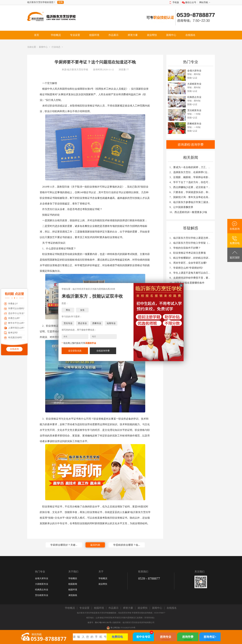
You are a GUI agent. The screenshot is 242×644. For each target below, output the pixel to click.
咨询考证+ (210, 637)
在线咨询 (14, 349)
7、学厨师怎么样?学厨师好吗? (186, 268)
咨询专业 (166, 637)
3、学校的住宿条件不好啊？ (185, 248)
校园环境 (73, 590)
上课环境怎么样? (16, 328)
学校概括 (73, 578)
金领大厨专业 (42, 578)
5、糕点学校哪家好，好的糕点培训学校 (191, 258)
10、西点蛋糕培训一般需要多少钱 (188, 212)
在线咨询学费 (103, 351)
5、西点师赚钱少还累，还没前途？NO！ (192, 187)
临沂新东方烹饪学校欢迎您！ (41, 2)
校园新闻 (73, 584)
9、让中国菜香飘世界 (181, 207)
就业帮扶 (103, 584)
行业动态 (56, 47)
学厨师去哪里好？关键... (64, 545)
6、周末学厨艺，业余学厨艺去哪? (188, 263)
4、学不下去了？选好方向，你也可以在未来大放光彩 (199, 182)
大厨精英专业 (42, 584)
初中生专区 (143, 637)
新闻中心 (43, 47)
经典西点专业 (42, 590)
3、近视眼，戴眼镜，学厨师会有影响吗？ (193, 177)
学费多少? (13, 304)
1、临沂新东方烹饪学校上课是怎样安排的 (193, 238)
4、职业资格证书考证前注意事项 (188, 253)
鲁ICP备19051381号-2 (104, 622)
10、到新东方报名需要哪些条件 (187, 283)
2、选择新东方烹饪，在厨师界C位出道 (191, 172)
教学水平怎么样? (16, 323)
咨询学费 (188, 637)
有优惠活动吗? (15, 338)
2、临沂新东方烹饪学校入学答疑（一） (191, 243)
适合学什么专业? (16, 313)
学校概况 (103, 578)
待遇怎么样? (14, 318)
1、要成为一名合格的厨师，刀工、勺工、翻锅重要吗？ (200, 167)
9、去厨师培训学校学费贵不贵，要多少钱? (193, 278)
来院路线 (73, 595)
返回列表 (95, 545)
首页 (37, 35)
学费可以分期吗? (16, 309)
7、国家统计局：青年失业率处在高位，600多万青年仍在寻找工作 (206, 197)
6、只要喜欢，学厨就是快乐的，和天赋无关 (194, 192)
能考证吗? (13, 333)
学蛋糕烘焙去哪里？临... (127, 545)
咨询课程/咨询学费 (191, 145)
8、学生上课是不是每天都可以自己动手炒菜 (194, 273)
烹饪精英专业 (42, 595)
